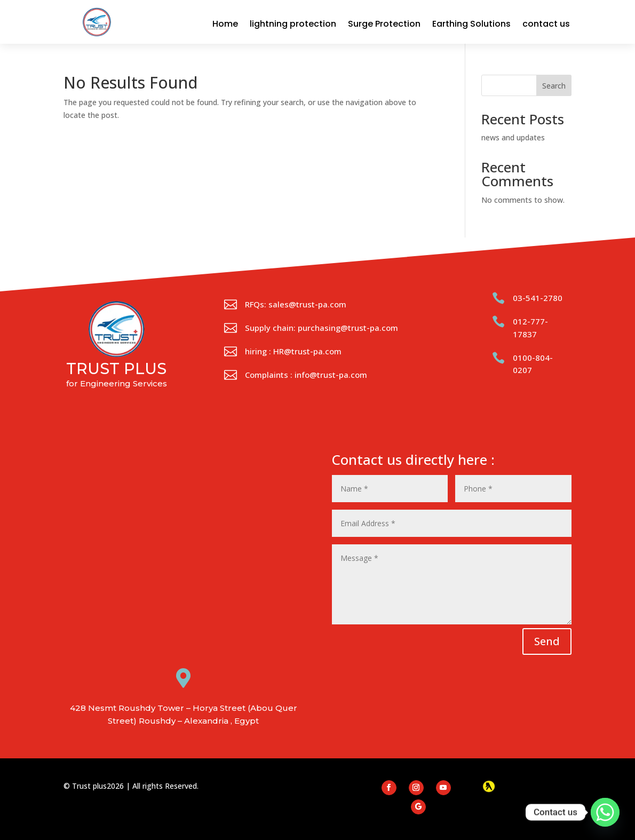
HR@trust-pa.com (307, 351)
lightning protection (293, 24)
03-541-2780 (538, 298)
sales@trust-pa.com (307, 304)
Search (554, 86)
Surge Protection (384, 24)
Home (225, 24)
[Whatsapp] (605, 812)
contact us (546, 24)
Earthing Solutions (471, 24)
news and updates (513, 137)
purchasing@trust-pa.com (348, 328)
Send (547, 641)
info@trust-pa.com (331, 375)
